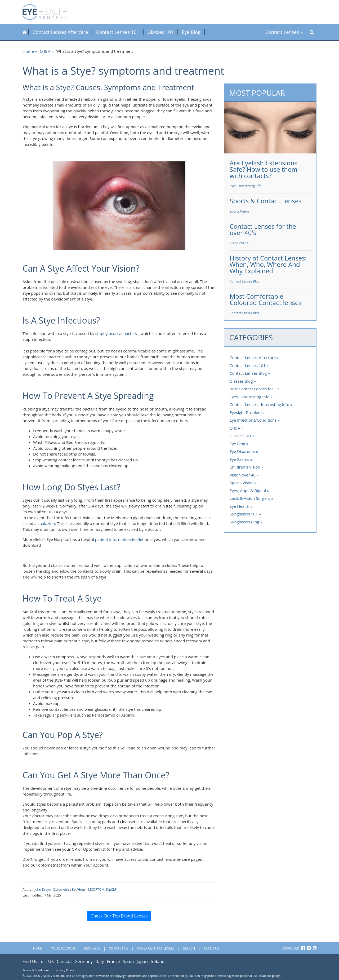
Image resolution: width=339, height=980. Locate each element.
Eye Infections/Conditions (253, 420)
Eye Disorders (242, 451)
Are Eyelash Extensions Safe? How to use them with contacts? (264, 169)
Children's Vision (245, 467)
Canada (64, 961)
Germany (84, 961)
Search (189, 948)
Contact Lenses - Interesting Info (259, 404)
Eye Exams (239, 459)
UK (51, 961)
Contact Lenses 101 (118, 32)
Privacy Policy (65, 970)
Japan (142, 961)
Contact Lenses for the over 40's (263, 229)
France (113, 961)
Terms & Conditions (36, 970)
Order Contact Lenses (156, 948)
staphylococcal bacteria (117, 333)
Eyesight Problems (247, 412)
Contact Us (119, 948)
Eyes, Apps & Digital (248, 491)
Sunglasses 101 (244, 514)
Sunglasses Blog (244, 522)
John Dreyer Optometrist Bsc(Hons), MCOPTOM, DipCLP (75, 889)
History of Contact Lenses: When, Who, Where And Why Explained (268, 264)
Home (28, 51)
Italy (100, 961)
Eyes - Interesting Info (246, 186)
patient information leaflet (119, 539)
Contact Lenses (284, 32)
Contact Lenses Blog (244, 281)
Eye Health (239, 506)
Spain (128, 961)
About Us (211, 948)
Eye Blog (191, 32)
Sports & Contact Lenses (266, 201)
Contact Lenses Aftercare (60, 32)
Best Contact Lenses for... (253, 389)
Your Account (63, 948)
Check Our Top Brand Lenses (119, 916)
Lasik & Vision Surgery (250, 498)
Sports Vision (239, 211)
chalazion (46, 523)
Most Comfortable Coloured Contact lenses (266, 299)
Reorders (92, 948)
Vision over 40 (240, 243)
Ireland (158, 961)
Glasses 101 (161, 32)
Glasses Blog (241, 381)
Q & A (45, 51)
